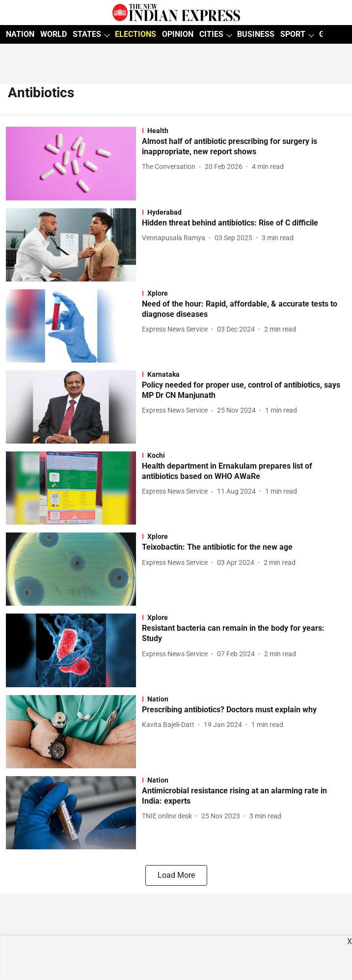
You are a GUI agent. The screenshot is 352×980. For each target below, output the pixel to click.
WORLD (54, 34)
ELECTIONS (135, 34)
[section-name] (244, 131)
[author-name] (171, 167)
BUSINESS (256, 34)
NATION (20, 34)
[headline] (244, 147)
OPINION (178, 34)
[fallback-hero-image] (74, 163)
